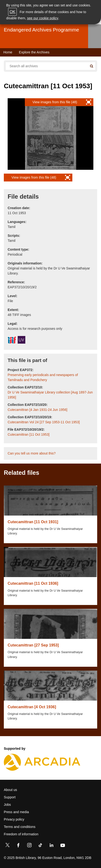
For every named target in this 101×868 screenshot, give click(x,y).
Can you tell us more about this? (32, 453)
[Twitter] (7, 846)
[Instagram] (29, 846)
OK (12, 12)
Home (8, 52)
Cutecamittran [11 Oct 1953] (29, 434)
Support (10, 797)
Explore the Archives (34, 52)
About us (10, 790)
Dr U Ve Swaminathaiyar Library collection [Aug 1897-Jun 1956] (50, 395)
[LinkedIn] (51, 846)
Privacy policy (14, 819)
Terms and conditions (20, 827)
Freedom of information (21, 834)
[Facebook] (18, 846)
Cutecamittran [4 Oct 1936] (32, 707)
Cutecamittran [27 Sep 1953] (33, 645)
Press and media (16, 812)
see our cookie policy (43, 18)
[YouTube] (63, 846)
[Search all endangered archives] (47, 66)
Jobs (7, 805)
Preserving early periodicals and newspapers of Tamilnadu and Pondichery (43, 377)
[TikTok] (40, 846)
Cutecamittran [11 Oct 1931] (33, 522)
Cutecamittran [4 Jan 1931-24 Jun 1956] (37, 410)
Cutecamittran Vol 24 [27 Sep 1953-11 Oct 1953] (44, 422)
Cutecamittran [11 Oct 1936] (33, 583)
